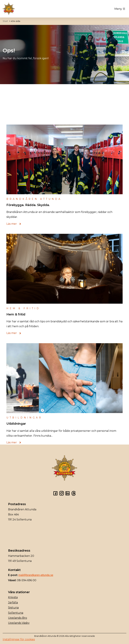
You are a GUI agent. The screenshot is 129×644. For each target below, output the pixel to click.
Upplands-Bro (18, 618)
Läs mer (15, 224)
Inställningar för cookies (19, 639)
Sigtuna (13, 608)
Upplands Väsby (19, 623)
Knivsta (13, 597)
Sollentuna (16, 613)
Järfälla (13, 603)
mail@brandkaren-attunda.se (36, 575)
